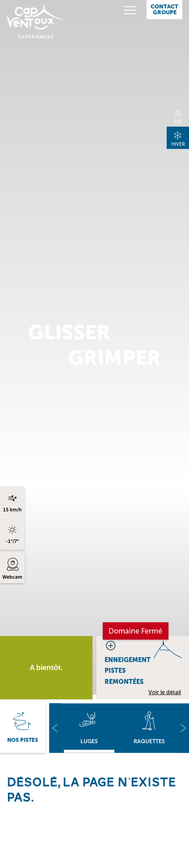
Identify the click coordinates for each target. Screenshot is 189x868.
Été (178, 122)
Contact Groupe (164, 9)
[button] (55, 728)
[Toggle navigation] (124, 10)
